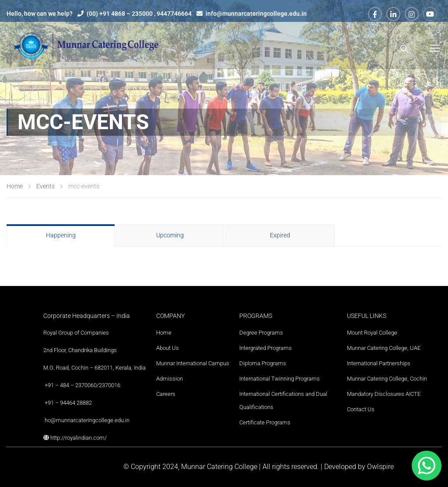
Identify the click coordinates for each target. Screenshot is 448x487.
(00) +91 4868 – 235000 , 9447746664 (139, 14)
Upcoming (170, 235)
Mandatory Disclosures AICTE (384, 394)
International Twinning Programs (280, 379)
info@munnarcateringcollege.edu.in (256, 14)
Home (15, 186)
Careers (166, 394)
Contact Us (361, 409)
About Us (168, 348)
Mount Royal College (372, 333)
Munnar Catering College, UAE (384, 348)
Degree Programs (261, 333)
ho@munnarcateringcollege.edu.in (87, 420)
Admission (170, 379)
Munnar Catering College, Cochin (387, 379)
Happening (61, 235)
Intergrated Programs (266, 348)
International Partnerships (379, 363)
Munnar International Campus (193, 363)
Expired (280, 235)
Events (45, 186)
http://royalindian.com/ (79, 438)
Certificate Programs (265, 422)
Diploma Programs (263, 363)
